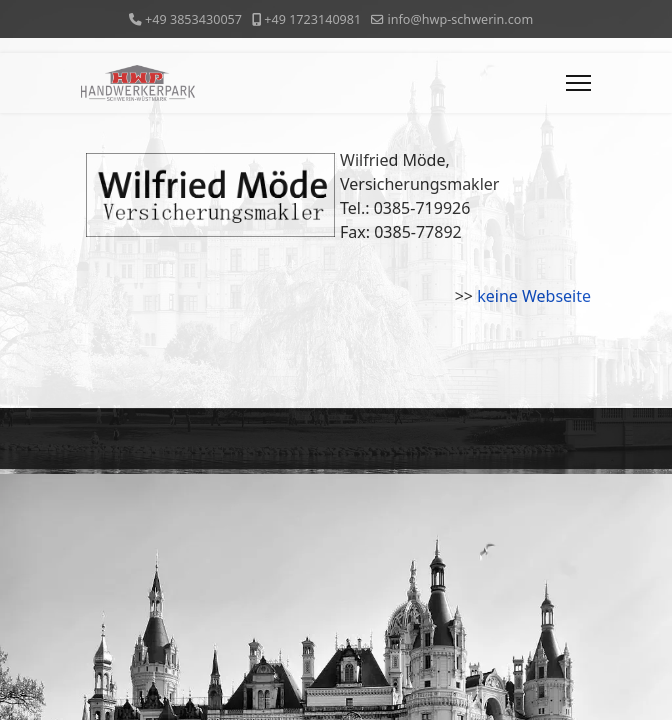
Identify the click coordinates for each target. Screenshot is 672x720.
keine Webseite (534, 296)
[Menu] (578, 83)
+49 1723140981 (312, 19)
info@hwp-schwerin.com (460, 19)
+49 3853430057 (193, 19)
